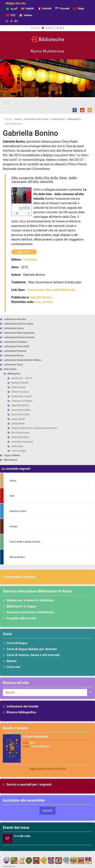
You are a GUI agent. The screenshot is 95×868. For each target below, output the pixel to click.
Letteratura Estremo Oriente (19, 337)
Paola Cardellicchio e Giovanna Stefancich (34, 428)
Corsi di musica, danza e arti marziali (33, 655)
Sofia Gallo (17, 446)
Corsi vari (13, 667)
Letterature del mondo (22, 706)
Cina (37, 302)
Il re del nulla (22, 836)
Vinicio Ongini (19, 451)
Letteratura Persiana (15, 351)
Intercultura (10, 369)
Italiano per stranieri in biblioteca (30, 600)
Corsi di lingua (17, 643)
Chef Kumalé (18, 387)
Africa (13, 481)
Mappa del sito (16, 3)
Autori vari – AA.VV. (22, 378)
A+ (16, 21)
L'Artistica (30, 260)
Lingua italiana (12, 455)
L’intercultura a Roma (19, 577)
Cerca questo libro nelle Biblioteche (51, 290)
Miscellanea (10, 460)
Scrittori (47, 302)
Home (17, 119)
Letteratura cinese (14, 328)
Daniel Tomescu (20, 392)
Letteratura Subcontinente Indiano (22, 360)
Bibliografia (14, 374)
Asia (12, 496)
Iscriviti (47, 811)
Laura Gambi (18, 419)
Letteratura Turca (13, 365)
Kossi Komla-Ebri (21, 414)
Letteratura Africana (15, 319)
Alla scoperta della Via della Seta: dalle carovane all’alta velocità (44, 180)
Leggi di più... (24, 252)
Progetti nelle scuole (21, 618)
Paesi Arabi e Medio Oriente (25, 542)
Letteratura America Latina (18, 324)
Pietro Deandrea (20, 437)
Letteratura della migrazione (19, 333)
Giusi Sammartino (21, 410)
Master (12, 661)
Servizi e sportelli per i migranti (29, 784)
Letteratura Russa (14, 355)
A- (7, 21)
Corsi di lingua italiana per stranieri (32, 649)
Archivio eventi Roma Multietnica (30, 612)
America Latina (18, 511)
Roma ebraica (17, 557)
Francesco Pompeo (22, 401)
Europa (13, 526)
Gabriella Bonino (20, 405)
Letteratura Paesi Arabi (16, 346)
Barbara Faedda (20, 383)
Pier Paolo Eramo (21, 433)
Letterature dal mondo (36, 119)
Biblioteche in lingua (21, 606)
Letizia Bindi (18, 424)
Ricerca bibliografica (21, 712)
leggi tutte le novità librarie (47, 769)
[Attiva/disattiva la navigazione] (7, 102)
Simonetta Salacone (22, 442)
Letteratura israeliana (16, 342)
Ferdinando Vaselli (21, 396)
